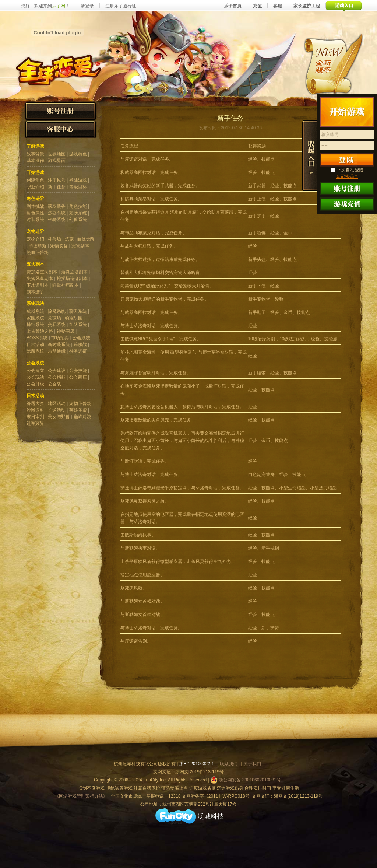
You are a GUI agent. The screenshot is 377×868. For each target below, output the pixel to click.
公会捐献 (57, 377)
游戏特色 (78, 154)
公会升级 (35, 384)
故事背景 (35, 154)
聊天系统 (78, 311)
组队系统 (78, 325)
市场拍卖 (60, 338)
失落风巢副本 (40, 279)
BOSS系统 (37, 338)
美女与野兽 (59, 417)
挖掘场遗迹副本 (72, 279)
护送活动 (57, 410)
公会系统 (81, 338)
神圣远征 (78, 351)
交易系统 (57, 325)
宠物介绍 (35, 239)
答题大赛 (35, 403)
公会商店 (78, 377)
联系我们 (229, 764)
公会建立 (35, 371)
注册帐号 (57, 180)
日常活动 (35, 344)
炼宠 (69, 239)
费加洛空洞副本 (42, 272)
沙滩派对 (35, 410)
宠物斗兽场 (80, 403)
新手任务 (57, 187)
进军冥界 (35, 423)
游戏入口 (344, 6)
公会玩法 (35, 377)
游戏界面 (57, 161)
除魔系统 (57, 311)
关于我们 (252, 764)
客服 (278, 6)
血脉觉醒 (86, 239)
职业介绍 (35, 187)
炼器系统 (57, 213)
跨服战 (80, 344)
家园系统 (35, 318)
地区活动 (57, 403)
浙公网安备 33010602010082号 (246, 780)
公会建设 (57, 371)
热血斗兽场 (38, 252)
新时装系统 (59, 344)
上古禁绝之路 (40, 331)
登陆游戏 (78, 180)
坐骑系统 (57, 220)
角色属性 (35, 213)
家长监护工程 (307, 6)
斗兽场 (54, 239)
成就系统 (35, 311)
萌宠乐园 (74, 318)
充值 (257, 6)
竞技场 (54, 318)
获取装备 (57, 206)
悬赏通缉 (57, 351)
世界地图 (57, 154)
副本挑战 (35, 206)
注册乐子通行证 (121, 6)
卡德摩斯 (38, 246)
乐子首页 (233, 6)
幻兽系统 (78, 220)
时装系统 (35, 220)
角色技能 (78, 206)
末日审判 (35, 417)
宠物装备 (59, 246)
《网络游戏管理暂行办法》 (81, 796)
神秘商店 (66, 331)
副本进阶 (35, 292)
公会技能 (78, 371)
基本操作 (35, 161)
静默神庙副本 (66, 285)
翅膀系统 (78, 213)
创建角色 (35, 180)
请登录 (87, 6)
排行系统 (35, 325)
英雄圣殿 (78, 410)
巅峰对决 (82, 417)
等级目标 (78, 187)
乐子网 (59, 6)
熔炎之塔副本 (74, 272)
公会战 (54, 384)
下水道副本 (38, 285)
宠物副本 (80, 246)
